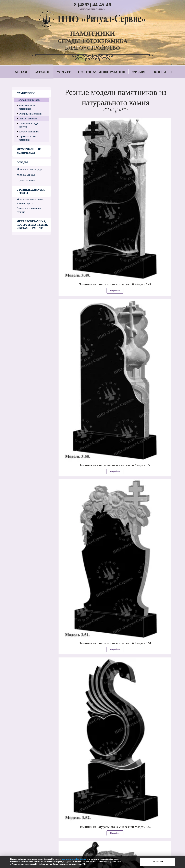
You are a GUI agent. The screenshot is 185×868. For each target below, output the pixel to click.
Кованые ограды (26, 175)
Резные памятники (28, 119)
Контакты (164, 72)
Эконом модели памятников (27, 107)
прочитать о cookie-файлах (74, 859)
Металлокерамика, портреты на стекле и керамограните (32, 225)
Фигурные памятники (30, 114)
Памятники (26, 93)
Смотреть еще (116, 783)
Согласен (157, 862)
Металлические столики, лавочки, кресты (30, 201)
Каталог (42, 72)
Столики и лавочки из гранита (29, 210)
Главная (19, 72)
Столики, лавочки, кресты (31, 191)
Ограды (22, 163)
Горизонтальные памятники (27, 138)
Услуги (64, 72)
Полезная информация (102, 72)
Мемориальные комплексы (29, 151)
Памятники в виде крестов (28, 125)
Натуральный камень (28, 100)
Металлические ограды (30, 169)
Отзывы (140, 72)
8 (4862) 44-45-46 (93, 5)
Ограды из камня (26, 180)
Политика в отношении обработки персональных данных (53, 855)
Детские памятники (29, 132)
